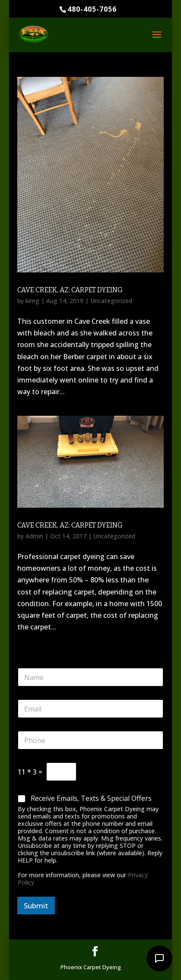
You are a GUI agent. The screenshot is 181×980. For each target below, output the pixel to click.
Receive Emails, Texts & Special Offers (91, 798)
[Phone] (90, 740)
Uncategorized (111, 301)
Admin (34, 536)
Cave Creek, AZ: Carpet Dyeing (70, 290)
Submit (36, 906)
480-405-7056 (92, 9)
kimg (32, 301)
